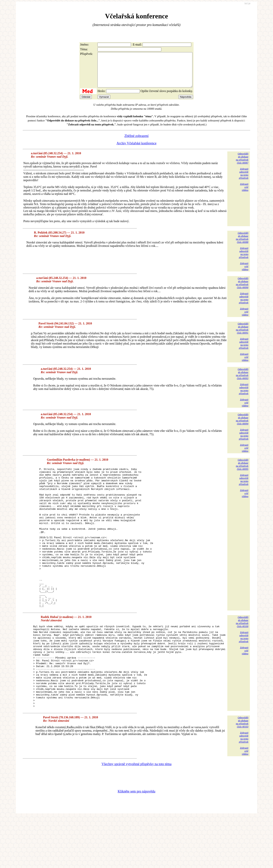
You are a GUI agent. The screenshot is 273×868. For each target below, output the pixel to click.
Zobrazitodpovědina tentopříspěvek (244, 180)
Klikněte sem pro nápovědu (136, 843)
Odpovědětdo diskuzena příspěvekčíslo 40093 (242, 380)
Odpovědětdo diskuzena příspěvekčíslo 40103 (242, 773)
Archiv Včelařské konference (137, 150)
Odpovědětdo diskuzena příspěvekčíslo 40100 (242, 656)
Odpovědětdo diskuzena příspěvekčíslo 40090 (242, 290)
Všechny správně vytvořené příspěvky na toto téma (137, 815)
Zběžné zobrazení (136, 143)
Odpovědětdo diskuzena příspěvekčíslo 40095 (242, 471)
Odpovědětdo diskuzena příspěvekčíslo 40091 (242, 335)
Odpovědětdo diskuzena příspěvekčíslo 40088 (242, 244)
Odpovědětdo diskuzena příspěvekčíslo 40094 (242, 426)
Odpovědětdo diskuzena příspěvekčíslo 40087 (242, 165)
